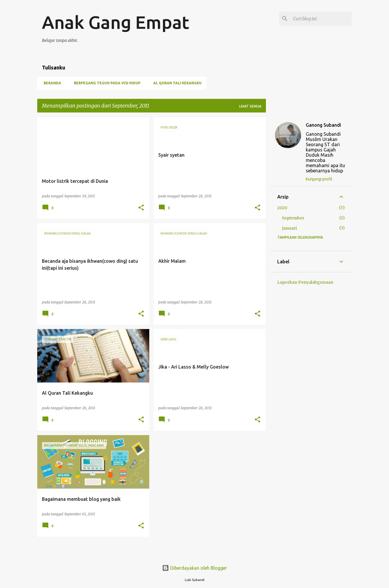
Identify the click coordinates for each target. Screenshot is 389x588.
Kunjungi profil (319, 179)
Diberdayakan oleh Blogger (194, 568)
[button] (141, 208)
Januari (289, 228)
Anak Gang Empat (116, 22)
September (293, 218)
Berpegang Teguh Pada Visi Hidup (105, 83)
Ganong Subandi (323, 125)
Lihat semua (250, 106)
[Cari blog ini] (321, 19)
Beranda (51, 83)
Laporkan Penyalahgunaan (305, 282)
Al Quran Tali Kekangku (176, 83)
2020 (282, 208)
